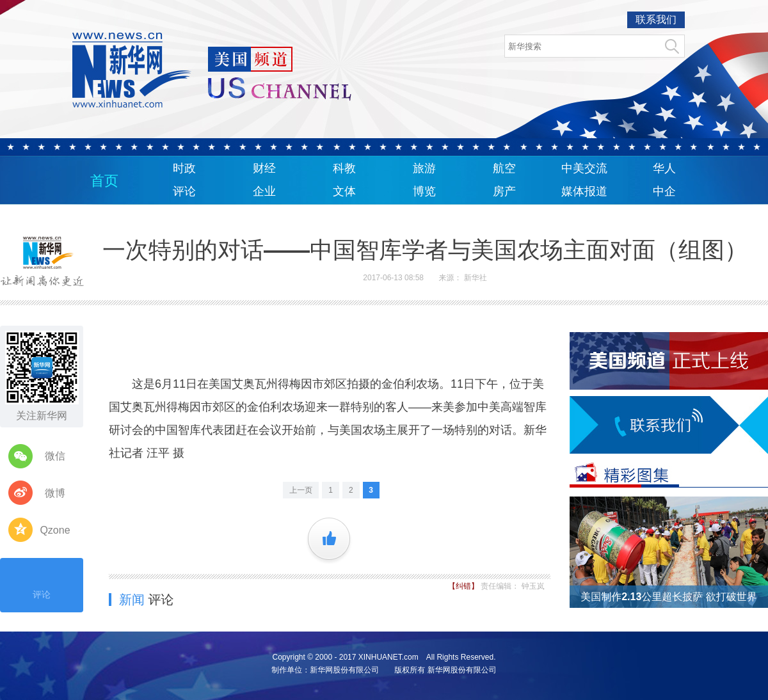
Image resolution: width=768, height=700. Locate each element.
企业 (264, 191)
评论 (184, 191)
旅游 (424, 168)
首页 (104, 181)
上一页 (301, 490)
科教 (344, 168)
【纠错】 (464, 586)
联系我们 (656, 20)
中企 (664, 191)
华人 (664, 168)
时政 (184, 168)
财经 (264, 168)
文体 (344, 191)
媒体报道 (584, 191)
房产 (504, 191)
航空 (504, 168)
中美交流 (584, 168)
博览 (424, 191)
